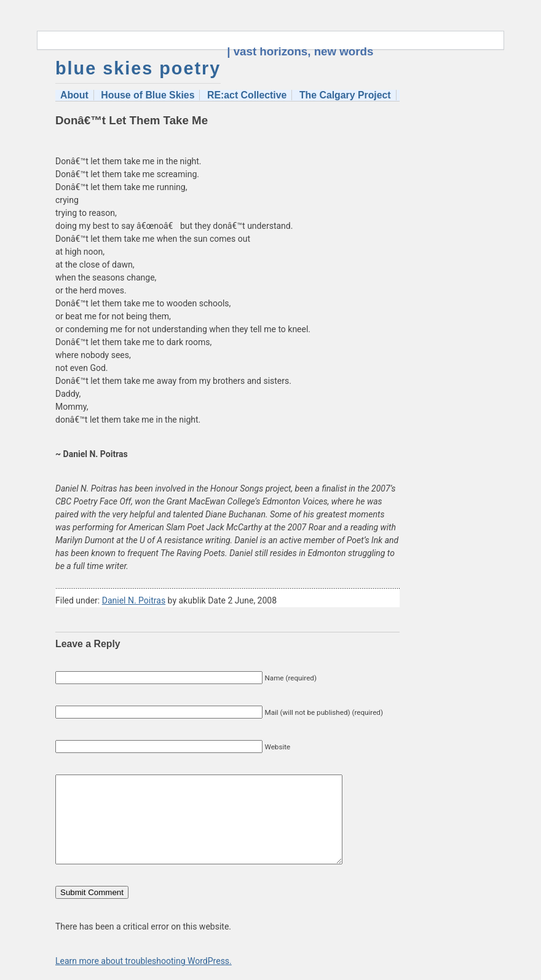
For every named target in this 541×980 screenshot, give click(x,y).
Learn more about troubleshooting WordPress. (144, 961)
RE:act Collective (247, 95)
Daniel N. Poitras (134, 600)
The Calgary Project (345, 95)
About (74, 95)
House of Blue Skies (148, 95)
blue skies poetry (138, 68)
